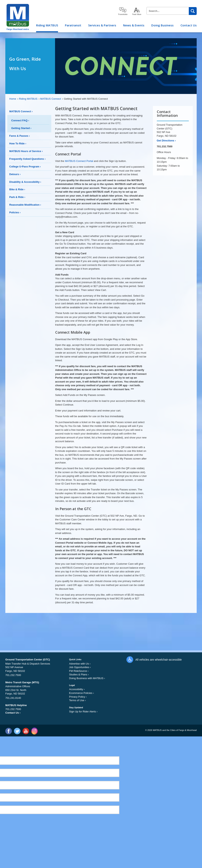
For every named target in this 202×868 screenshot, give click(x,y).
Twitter (17, 731)
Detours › (15, 174)
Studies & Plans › (79, 674)
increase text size (137, 11)
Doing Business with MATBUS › (87, 678)
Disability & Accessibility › (25, 182)
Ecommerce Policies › (81, 693)
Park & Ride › (17, 197)
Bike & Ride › (17, 189)
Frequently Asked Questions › (27, 159)
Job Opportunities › (80, 667)
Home (14, 99)
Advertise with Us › (80, 664)
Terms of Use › (77, 700)
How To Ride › (18, 143)
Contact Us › (13, 713)
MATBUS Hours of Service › (26, 151)
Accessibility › (77, 689)
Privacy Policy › (78, 697)
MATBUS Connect (52, 99)
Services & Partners (102, 25)
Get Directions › (166, 141)
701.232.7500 (165, 146)
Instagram (34, 731)
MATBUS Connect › (21, 111)
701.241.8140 (13, 698)
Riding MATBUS (47, 25)
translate (123, 11)
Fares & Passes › (20, 136)
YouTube (26, 731)
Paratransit (73, 25)
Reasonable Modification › (25, 205)
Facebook (9, 731)
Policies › (15, 212)
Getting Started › (21, 128)
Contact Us (189, 25)
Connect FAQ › (20, 120)
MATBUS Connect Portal (79, 161)
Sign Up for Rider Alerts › (83, 712)
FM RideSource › (79, 671)
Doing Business (162, 25)
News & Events (134, 25)
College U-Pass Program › (25, 167)
